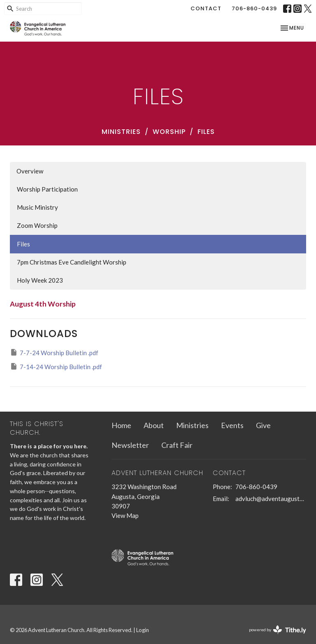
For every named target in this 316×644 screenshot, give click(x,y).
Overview (30, 171)
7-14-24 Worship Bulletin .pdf (56, 366)
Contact (206, 8)
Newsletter (130, 445)
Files (23, 244)
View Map (125, 515)
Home (121, 425)
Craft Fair (177, 445)
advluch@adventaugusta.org (271, 499)
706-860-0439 (254, 8)
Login (143, 630)
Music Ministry (37, 207)
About (154, 425)
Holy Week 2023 (40, 280)
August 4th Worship (43, 304)
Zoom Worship (37, 225)
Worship (169, 132)
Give (263, 425)
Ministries (121, 132)
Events (232, 425)
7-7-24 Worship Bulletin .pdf (54, 352)
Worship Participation (47, 189)
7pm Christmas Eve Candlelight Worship (72, 262)
